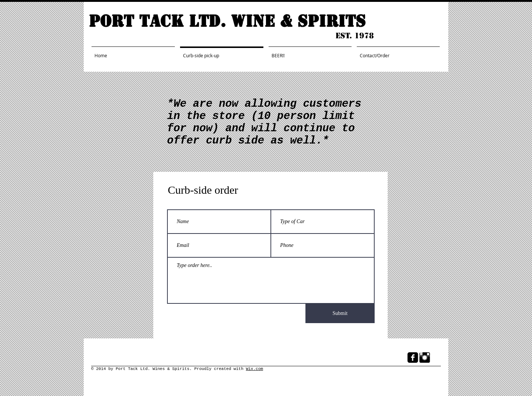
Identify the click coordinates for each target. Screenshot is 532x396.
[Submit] (340, 313)
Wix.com (254, 369)
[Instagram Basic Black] (425, 358)
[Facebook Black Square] (413, 358)
